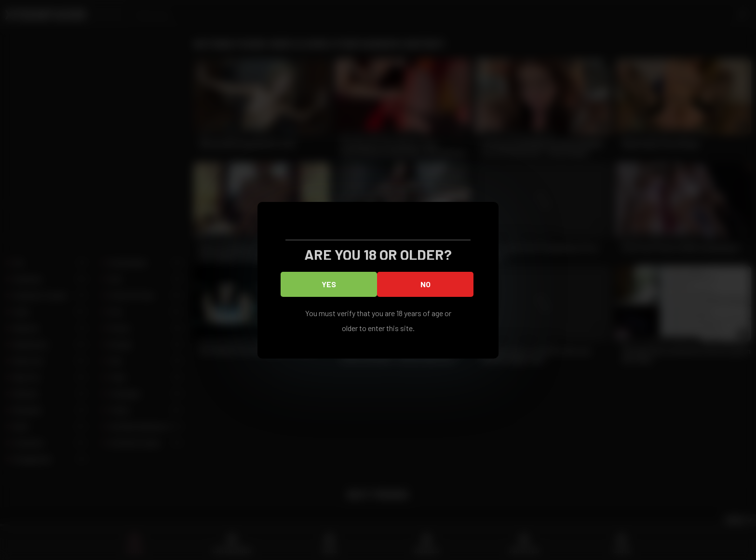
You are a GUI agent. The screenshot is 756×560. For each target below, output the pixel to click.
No (425, 284)
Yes (329, 284)
